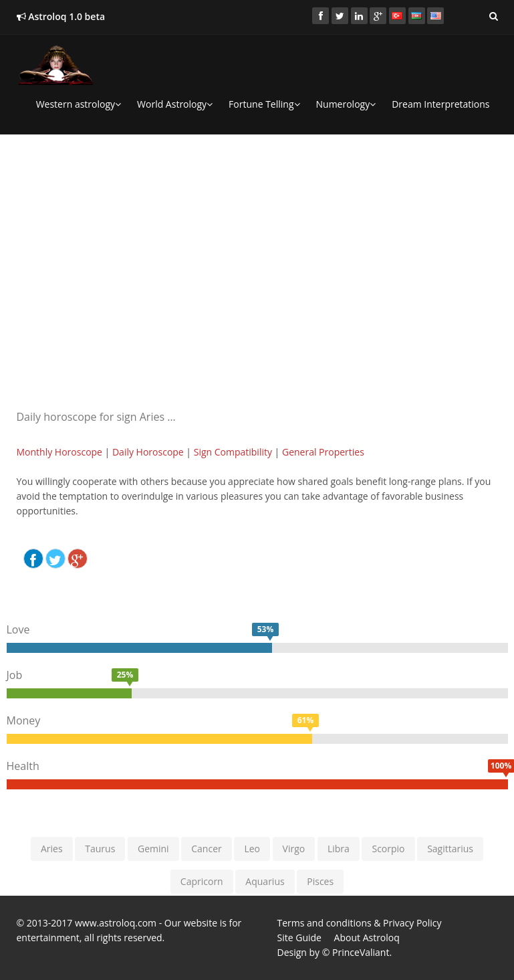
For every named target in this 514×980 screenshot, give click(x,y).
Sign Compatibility (233, 452)
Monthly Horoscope (59, 452)
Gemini (153, 849)
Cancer (206, 849)
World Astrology (175, 104)
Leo (252, 849)
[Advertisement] (257, 238)
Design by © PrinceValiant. (335, 952)
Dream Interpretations (440, 104)
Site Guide (299, 938)
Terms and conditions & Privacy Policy (360, 923)
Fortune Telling (264, 104)
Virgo (294, 849)
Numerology (346, 104)
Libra (339, 849)
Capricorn (202, 881)
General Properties (323, 452)
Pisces (320, 881)
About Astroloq (367, 938)
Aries (52, 849)
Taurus (100, 849)
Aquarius (265, 881)
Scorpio (388, 849)
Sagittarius (450, 849)
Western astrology (79, 104)
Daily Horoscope (148, 452)
